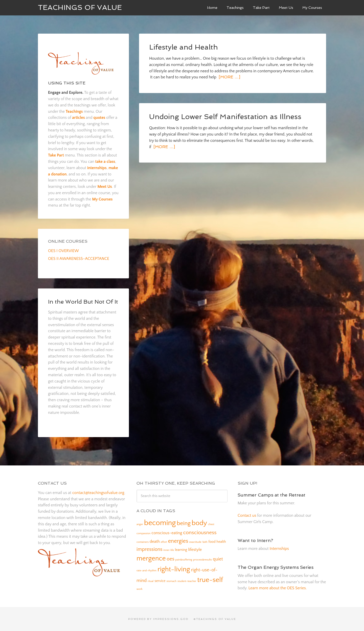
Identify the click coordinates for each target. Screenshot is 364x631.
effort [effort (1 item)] (164, 542)
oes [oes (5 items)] (171, 559)
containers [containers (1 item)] (143, 542)
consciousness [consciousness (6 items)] (200, 533)
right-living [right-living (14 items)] (174, 569)
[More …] (229, 77)
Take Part (56, 155)
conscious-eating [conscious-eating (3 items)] (167, 533)
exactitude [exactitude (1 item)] (195, 542)
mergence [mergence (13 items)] (151, 558)
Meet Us (105, 187)
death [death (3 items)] (155, 542)
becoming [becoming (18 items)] (160, 523)
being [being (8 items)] (184, 523)
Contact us (247, 515)
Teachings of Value (80, 7)
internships (97, 168)
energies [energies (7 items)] (178, 541)
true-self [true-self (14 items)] (210, 580)
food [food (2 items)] (212, 542)
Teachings (74, 111)
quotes (99, 118)
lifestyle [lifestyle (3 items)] (195, 550)
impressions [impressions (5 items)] (150, 549)
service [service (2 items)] (160, 581)
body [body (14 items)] (199, 523)
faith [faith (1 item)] (205, 542)
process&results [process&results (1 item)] (202, 560)
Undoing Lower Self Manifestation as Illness (225, 117)
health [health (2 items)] (221, 542)
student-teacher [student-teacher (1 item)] (187, 581)
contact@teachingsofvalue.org (98, 493)
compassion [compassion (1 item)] (143, 533)
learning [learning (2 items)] (181, 550)
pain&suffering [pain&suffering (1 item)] (184, 560)
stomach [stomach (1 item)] (172, 581)
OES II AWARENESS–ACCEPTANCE (79, 259)
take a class (105, 162)
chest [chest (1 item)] (211, 524)
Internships (279, 549)
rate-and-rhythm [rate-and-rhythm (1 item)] (146, 571)
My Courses (102, 199)
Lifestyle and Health (184, 47)
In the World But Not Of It (83, 302)
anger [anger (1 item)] (140, 524)
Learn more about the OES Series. (278, 588)
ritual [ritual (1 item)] (151, 581)
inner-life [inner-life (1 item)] (169, 550)
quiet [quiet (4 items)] (218, 559)
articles (78, 118)
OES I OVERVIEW (63, 251)
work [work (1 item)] (140, 589)
